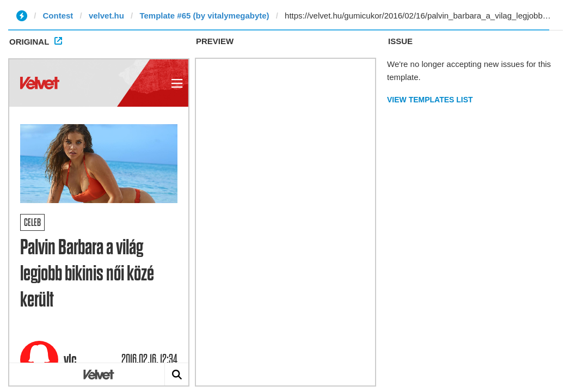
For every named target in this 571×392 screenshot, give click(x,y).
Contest (58, 16)
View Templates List (430, 100)
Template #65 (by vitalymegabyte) (204, 16)
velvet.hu (106, 16)
